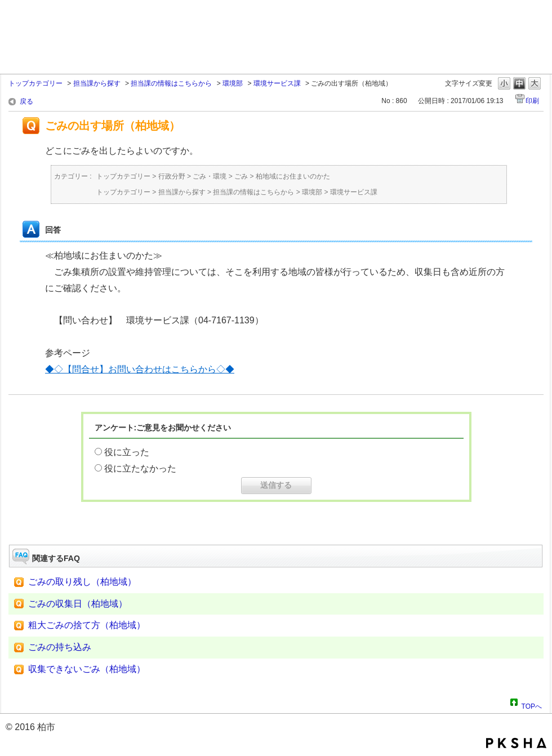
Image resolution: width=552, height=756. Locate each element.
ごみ (241, 176)
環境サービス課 (277, 83)
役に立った (127, 452)
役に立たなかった (140, 468)
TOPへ (532, 705)
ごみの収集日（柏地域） (78, 604)
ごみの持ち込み (60, 647)
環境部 (233, 83)
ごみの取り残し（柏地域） (82, 582)
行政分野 (172, 176)
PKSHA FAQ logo (516, 743)
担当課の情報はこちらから (171, 83)
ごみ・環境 (210, 176)
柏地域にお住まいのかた (293, 176)
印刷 (532, 101)
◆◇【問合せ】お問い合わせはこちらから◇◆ (140, 369)
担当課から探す (97, 83)
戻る (26, 101)
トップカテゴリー (35, 83)
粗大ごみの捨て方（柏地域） (87, 625)
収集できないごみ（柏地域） (87, 669)
